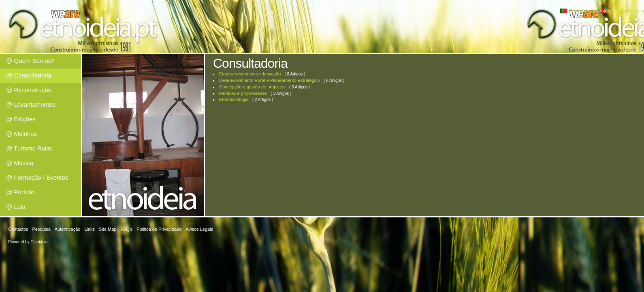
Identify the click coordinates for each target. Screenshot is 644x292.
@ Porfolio (20, 192)
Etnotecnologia (234, 99)
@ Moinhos (21, 134)
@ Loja (16, 207)
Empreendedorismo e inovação (250, 74)
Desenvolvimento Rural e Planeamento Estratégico (270, 80)
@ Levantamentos (31, 104)
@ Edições (21, 119)
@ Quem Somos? (30, 61)
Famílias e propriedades (243, 93)
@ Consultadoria (29, 75)
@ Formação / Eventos (37, 177)
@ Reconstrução (29, 90)
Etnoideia (39, 242)
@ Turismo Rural (29, 148)
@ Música (20, 163)
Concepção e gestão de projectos (252, 87)
